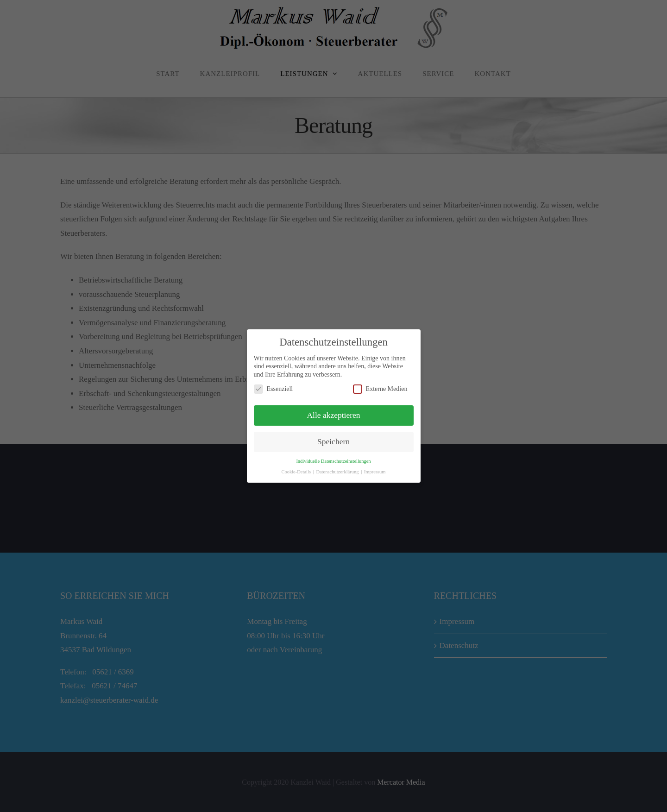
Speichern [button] (333, 441)
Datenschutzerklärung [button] (338, 472)
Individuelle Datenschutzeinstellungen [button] (333, 461)
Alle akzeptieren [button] (333, 415)
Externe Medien (380, 389)
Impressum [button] (375, 472)
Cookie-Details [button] (296, 472)
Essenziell (274, 389)
